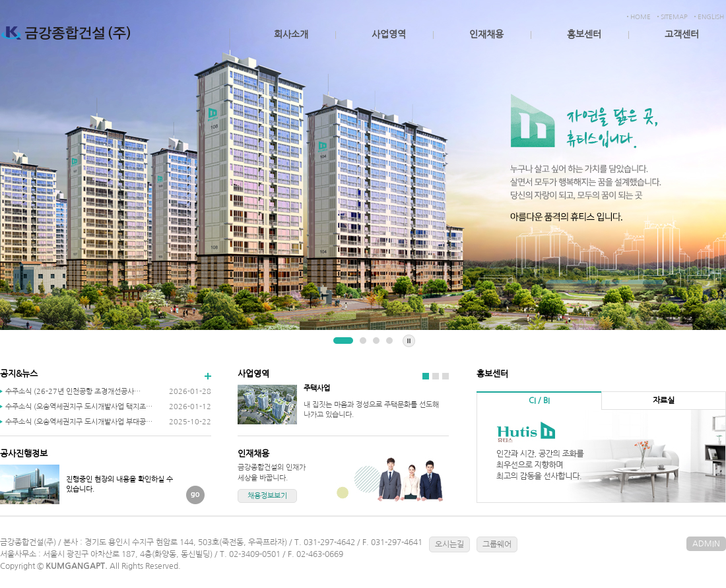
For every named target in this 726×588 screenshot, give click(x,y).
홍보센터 (584, 34)
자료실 (664, 401)
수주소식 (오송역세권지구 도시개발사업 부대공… (79, 422)
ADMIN (706, 544)
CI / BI (539, 401)
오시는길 (449, 544)
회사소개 (291, 34)
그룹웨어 (497, 544)
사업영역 (389, 34)
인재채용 (486, 34)
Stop (409, 341)
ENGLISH (711, 16)
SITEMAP (674, 16)
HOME (641, 16)
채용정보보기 (267, 496)
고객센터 (682, 34)
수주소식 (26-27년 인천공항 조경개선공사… (73, 392)
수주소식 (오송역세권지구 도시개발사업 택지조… (79, 407)
